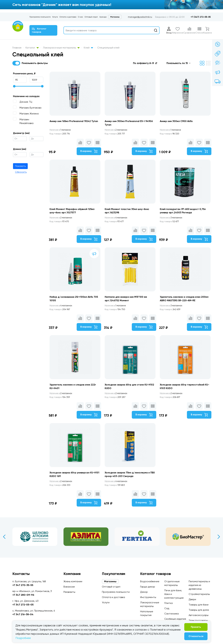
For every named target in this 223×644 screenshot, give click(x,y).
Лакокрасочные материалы (61, 48)
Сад (167, 608)
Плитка (168, 603)
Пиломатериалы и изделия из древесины (199, 585)
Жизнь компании (73, 581)
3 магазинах (173, 220)
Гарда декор (148, 587)
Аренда (103, 17)
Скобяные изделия (175, 619)
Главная (17, 48)
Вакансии (69, 587)
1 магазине (61, 130)
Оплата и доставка (68, 17)
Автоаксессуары (199, 615)
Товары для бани (199, 605)
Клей (88, 48)
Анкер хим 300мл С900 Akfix (178, 121)
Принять (196, 627)
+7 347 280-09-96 (23, 595)
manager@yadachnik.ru (140, 17)
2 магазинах (117, 130)
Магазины (115, 17)
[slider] (14, 86)
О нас (80, 17)
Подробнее (23, 638)
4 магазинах (117, 220)
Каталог (32, 48)
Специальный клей (108, 48)
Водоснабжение (150, 581)
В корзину (88, 152)
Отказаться (196, 636)
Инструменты (148, 597)
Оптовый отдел (91, 17)
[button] (145, 63)
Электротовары (198, 620)
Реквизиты (69, 592)
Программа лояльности (40, 17)
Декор (144, 592)
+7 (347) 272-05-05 (201, 17)
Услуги (55, 17)
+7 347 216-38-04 (23, 614)
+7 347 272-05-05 (23, 605)
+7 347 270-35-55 (23, 585)
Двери (192, 599)
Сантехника (172, 614)
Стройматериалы (199, 594)
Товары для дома (199, 610)
